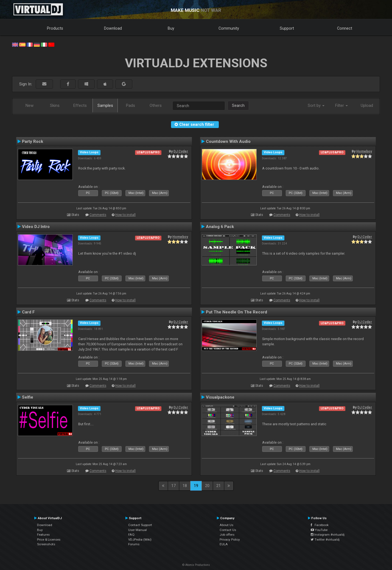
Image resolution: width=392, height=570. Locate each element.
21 (219, 486)
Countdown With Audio (228, 141)
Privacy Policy (230, 540)
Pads (131, 105)
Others (156, 105)
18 (185, 486)
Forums (134, 544)
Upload (367, 105)
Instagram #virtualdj (328, 535)
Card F (28, 312)
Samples (105, 105)
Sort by (316, 105)
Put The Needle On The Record (236, 312)
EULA (224, 544)
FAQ (131, 535)
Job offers (227, 535)
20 (207, 486)
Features (43, 535)
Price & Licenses (49, 540)
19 (196, 486)
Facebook (320, 525)
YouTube (319, 530)
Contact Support (140, 525)
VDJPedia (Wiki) (140, 540)
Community (229, 28)
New (30, 105)
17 (173, 486)
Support (287, 28)
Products (55, 28)
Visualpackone (220, 397)
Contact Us (228, 530)
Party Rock (33, 141)
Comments (98, 215)
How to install (125, 215)
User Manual (138, 530)
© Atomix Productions (196, 565)
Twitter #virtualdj (325, 540)
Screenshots (46, 544)
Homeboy (364, 151)
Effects (80, 105)
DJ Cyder (181, 151)
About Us (226, 525)
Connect (345, 28)
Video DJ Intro (36, 227)
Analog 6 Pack (220, 227)
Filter (341, 105)
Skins (55, 105)
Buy (171, 28)
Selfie (28, 397)
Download (113, 28)
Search (238, 105)
